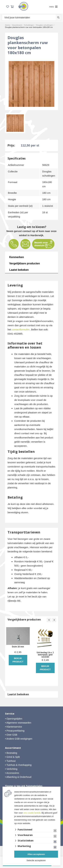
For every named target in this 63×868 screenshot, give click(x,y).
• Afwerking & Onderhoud (18, 777)
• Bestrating (11, 753)
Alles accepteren (36, 854)
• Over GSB (11, 735)
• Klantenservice (14, 727)
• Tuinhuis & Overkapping (18, 765)
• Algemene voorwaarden (18, 723)
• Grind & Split (12, 757)
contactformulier (21, 329)
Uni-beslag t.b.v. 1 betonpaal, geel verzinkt (45, 655)
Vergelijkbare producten (25, 263)
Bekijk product (18, 660)
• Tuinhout (10, 761)
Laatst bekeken (19, 270)
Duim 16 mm (18, 647)
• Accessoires (12, 773)
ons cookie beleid (32, 813)
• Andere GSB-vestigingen (19, 739)
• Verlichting (11, 769)
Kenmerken (17, 257)
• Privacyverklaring (15, 731)
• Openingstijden (14, 719)
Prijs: (11, 145)
